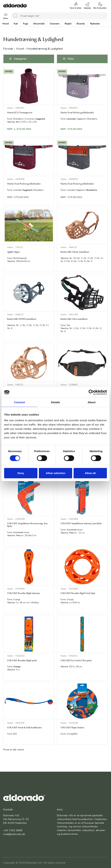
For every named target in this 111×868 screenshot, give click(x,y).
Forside (8, 49)
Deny (21, 473)
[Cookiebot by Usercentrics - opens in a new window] (91, 392)
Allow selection (55, 473)
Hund (20, 49)
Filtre (71, 59)
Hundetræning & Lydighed (45, 49)
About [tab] (91, 402)
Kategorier (20, 59)
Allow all (90, 473)
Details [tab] (56, 402)
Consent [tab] (19, 402)
